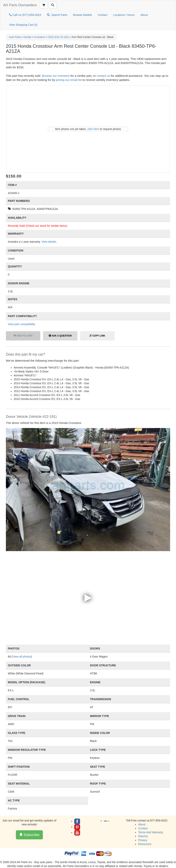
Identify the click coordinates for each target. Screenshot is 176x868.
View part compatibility (22, 324)
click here (93, 129)
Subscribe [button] (29, 835)
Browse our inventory (56, 76)
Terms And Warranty (150, 832)
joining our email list (69, 80)
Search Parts (57, 15)
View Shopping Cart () (23, 25)
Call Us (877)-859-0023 (25, 15)
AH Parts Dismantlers (20, 5)
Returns (143, 836)
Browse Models (82, 15)
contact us (103, 76)
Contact (103, 15)
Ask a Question (60, 336)
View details (49, 242)
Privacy (143, 840)
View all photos (22, 657)
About (144, 15)
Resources (145, 844)
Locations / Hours (124, 15)
